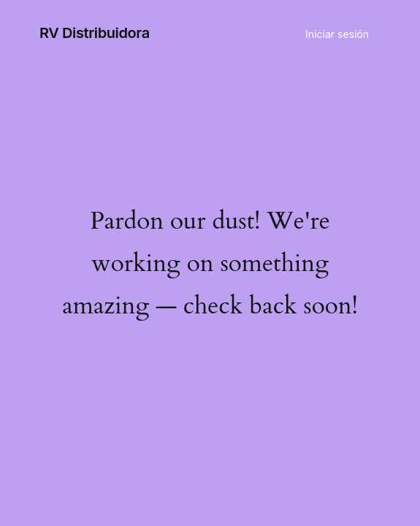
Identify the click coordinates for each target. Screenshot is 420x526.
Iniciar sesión (337, 34)
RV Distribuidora (95, 33)
